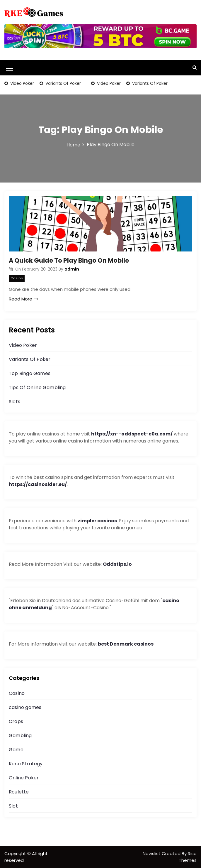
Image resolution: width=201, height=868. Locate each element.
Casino (17, 278)
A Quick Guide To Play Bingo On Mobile (69, 260)
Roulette (19, 792)
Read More (23, 299)
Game (16, 750)
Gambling (20, 736)
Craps (16, 721)
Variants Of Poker (63, 83)
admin (72, 269)
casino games (25, 707)
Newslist (152, 853)
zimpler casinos (97, 521)
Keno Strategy (26, 764)
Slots (15, 402)
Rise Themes (188, 857)
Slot (13, 806)
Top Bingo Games (30, 373)
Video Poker (22, 83)
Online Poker (24, 778)
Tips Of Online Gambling (37, 387)
